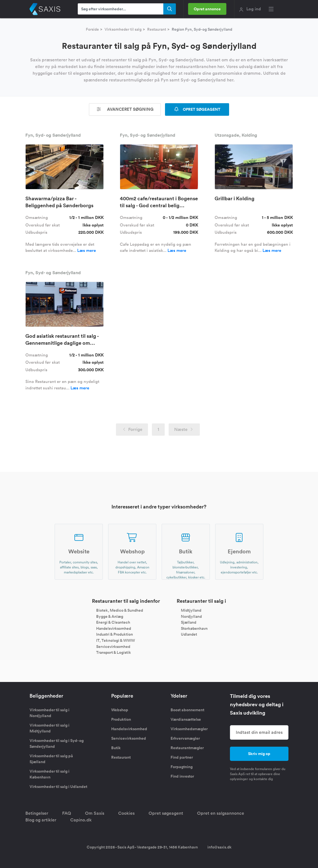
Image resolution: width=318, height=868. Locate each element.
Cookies (126, 813)
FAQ (67, 813)
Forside (92, 29)
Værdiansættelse (186, 719)
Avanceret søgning (125, 109)
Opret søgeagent (166, 813)
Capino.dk (81, 820)
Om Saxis (95, 813)
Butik (116, 748)
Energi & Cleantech (113, 622)
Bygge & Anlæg (110, 616)
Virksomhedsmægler (189, 729)
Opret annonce (207, 9)
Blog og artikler (41, 820)
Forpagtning (182, 767)
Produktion (121, 719)
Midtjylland (191, 610)
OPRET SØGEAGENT (197, 109)
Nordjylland (191, 616)
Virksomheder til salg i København (49, 774)
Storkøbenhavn (194, 628)
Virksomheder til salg (123, 29)
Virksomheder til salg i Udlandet (58, 787)
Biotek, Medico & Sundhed (120, 610)
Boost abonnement (187, 710)
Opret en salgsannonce (221, 813)
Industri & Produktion (115, 634)
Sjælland (189, 622)
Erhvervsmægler (185, 738)
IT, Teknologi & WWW (116, 640)
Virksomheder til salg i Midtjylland (49, 728)
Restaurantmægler (187, 748)
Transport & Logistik (114, 652)
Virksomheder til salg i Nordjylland (49, 713)
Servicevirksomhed (113, 646)
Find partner (182, 757)
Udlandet (189, 634)
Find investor (182, 776)
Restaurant (157, 29)
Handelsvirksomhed (114, 628)
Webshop (120, 710)
